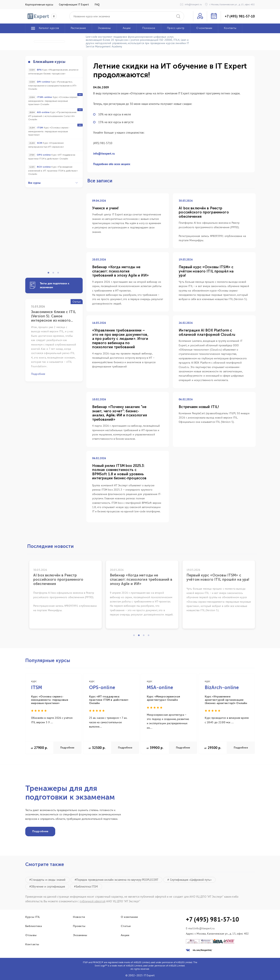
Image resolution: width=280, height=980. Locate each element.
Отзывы (31, 935)
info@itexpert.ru (104, 154)
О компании (129, 917)
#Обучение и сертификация (47, 886)
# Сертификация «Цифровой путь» (189, 880)
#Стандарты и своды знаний (47, 880)
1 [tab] (50, 274)
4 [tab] (150, 636)
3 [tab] (59, 274)
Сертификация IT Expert (74, 4)
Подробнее (67, 748)
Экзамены (80, 935)
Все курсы (53, 183)
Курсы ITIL (33, 917)
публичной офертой (92, 901)
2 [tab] (54, 274)
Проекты (79, 926)
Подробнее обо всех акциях (112, 164)
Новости (79, 917)
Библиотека (34, 926)
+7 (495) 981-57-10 (240, 16)
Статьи (126, 926)
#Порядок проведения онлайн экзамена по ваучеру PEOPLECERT (117, 880)
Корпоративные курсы (39, 4)
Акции (125, 935)
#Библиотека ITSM (86, 886)
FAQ (97, 4)
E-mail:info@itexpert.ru (200, 928)
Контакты (32, 944)
